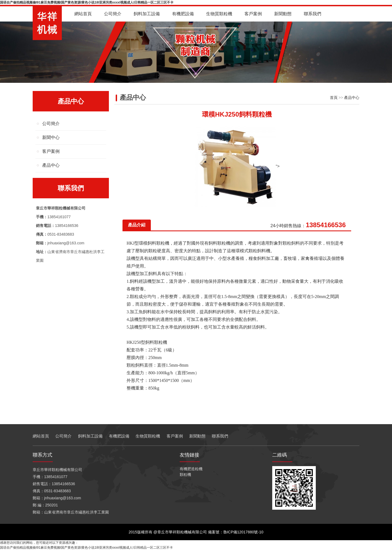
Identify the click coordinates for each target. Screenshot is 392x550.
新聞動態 (283, 14)
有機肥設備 (183, 14)
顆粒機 (185, 475)
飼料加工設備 (147, 14)
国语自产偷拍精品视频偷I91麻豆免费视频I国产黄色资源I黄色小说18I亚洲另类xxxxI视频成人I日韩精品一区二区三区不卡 (87, 2)
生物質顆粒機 (219, 14)
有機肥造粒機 (191, 469)
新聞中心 (51, 137)
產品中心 (51, 165)
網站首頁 (83, 14)
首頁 (334, 98)
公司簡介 (113, 14)
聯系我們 (313, 14)
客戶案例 (253, 14)
